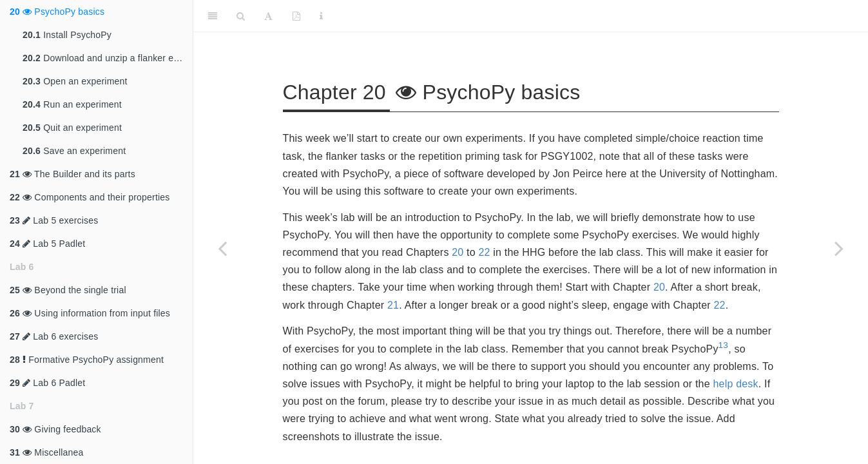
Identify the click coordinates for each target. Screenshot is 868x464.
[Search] (241, 16)
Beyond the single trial (68, 290)
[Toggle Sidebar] (213, 16)
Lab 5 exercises (54, 220)
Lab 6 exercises (54, 336)
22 (484, 252)
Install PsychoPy (67, 35)
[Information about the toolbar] (321, 16)
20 (458, 252)
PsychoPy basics (57, 12)
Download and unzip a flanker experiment (108, 58)
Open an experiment (75, 81)
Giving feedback (55, 429)
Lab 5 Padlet (47, 244)
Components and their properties (90, 197)
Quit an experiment (72, 128)
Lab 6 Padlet (47, 383)
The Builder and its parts (72, 174)
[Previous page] (222, 248)
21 (393, 305)
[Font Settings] (268, 16)
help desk (735, 384)
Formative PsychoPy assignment (87, 360)
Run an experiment (72, 104)
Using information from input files (90, 313)
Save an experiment (74, 151)
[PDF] (296, 16)
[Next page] (839, 248)
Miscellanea (47, 452)
